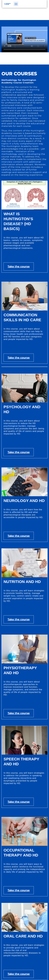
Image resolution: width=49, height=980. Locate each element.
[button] (15, 4)
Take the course (19, 266)
